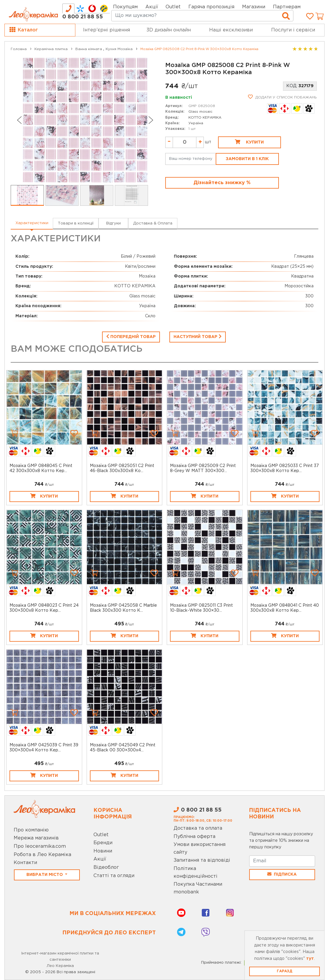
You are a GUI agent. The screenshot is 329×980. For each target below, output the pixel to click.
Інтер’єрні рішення (107, 30)
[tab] (68, 8)
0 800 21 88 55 (83, 17)
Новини (103, 851)
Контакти (25, 863)
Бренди (103, 843)
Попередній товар (131, 336)
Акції (152, 7)
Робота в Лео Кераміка (42, 855)
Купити (249, 142)
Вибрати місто (45, 875)
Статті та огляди (114, 876)
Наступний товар (198, 336)
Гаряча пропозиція (211, 7)
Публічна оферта (194, 837)
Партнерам (287, 7)
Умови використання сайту (200, 848)
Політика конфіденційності (196, 873)
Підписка (282, 874)
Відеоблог (106, 867)
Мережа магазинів (36, 838)
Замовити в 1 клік (247, 159)
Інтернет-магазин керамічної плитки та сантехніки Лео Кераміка (60, 960)
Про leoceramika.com (40, 846)
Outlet (101, 835)
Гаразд (285, 971)
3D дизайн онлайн (169, 30)
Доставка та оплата (198, 828)
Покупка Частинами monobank (198, 888)
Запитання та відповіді (202, 860)
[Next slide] (151, 120)
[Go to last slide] (19, 120)
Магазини (254, 7)
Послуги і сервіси (293, 30)
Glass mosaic (200, 112)
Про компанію (31, 830)
